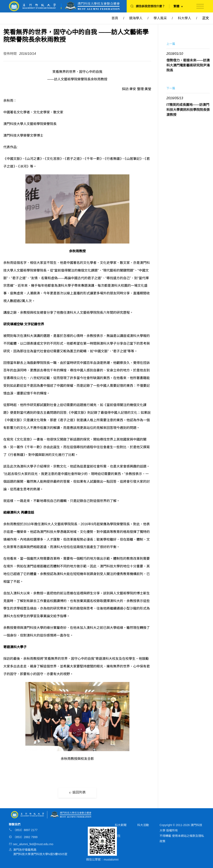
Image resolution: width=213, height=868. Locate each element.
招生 (118, 836)
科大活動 (143, 825)
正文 (206, 18)
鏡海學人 (136, 18)
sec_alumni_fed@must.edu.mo (33, 844)
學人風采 (160, 18)
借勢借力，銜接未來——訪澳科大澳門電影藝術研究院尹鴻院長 (188, 65)
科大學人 (185, 18)
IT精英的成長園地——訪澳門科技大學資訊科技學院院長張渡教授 (188, 110)
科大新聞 (121, 825)
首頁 (115, 18)
